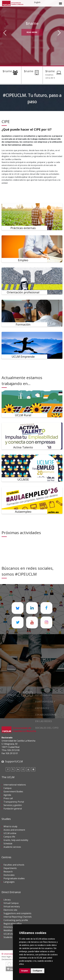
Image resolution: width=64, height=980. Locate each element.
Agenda (7, 795)
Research (8, 872)
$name (7, 71)
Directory (8, 927)
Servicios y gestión (13, 805)
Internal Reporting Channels (18, 917)
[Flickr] (33, 769)
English (37, 2)
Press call (8, 798)
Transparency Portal (14, 802)
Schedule (8, 843)
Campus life (9, 837)
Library (7, 900)
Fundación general (13, 809)
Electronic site (10, 910)
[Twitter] (13, 769)
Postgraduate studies (14, 878)
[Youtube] (28, 769)
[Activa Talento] (32, 436)
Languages (9, 882)
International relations (15, 785)
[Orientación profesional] (32, 281)
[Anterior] (5, 33)
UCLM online (10, 833)
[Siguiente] (59, 33)
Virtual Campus (11, 903)
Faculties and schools (14, 865)
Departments (10, 868)
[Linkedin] (18, 769)
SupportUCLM (14, 761)
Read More (32, 32)
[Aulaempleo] (32, 500)
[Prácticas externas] (32, 217)
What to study (10, 826)
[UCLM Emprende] (32, 345)
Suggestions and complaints (17, 913)
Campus (8, 788)
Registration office (13, 924)
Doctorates (9, 875)
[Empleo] (32, 249)
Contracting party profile (16, 920)
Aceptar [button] (25, 971)
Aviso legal (6, 957)
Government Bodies (13, 792)
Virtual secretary (12, 906)
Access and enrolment (14, 830)
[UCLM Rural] (32, 404)
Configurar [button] (38, 971)
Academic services (12, 847)
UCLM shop (9, 934)
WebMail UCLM (11, 930)
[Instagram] (23, 769)
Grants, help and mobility (16, 840)
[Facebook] (8, 769)
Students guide (11, 937)
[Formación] (32, 313)
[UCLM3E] (32, 468)
